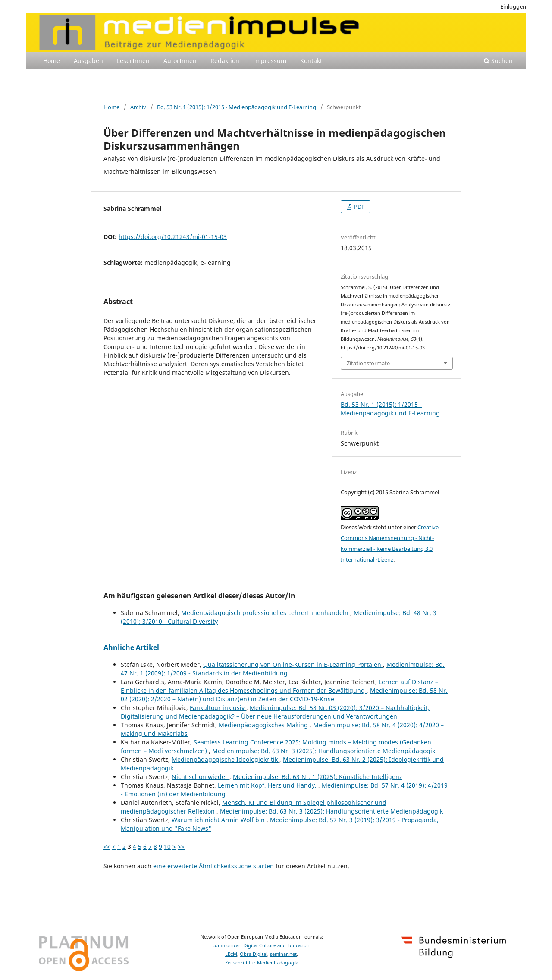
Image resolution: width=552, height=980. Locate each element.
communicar (227, 945)
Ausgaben (88, 61)
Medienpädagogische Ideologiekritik (226, 759)
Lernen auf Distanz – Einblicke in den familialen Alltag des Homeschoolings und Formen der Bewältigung (279, 686)
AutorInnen (180, 61)
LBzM (231, 954)
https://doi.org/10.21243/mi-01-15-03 (173, 237)
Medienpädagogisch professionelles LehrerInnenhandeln (266, 613)
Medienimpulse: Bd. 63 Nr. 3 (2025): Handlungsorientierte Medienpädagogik (324, 751)
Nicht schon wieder (201, 777)
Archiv (138, 107)
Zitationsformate (368, 363)
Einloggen (513, 6)
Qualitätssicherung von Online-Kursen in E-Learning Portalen (293, 664)
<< (107, 847)
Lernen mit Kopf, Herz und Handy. (268, 785)
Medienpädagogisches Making (264, 725)
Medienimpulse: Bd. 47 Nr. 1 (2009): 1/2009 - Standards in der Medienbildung (283, 669)
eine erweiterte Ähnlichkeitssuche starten (213, 866)
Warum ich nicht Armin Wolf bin (219, 820)
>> (181, 847)
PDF (359, 207)
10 (167, 847)
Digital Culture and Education (276, 945)
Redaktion (225, 61)
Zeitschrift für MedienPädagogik (262, 963)
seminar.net (283, 954)
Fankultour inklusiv (218, 708)
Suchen (498, 61)
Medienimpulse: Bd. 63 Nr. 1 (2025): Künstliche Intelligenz (318, 777)
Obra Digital (254, 954)
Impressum (270, 61)
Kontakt (311, 61)
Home (52, 61)
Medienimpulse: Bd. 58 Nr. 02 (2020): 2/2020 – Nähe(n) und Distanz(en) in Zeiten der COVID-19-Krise (284, 695)
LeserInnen (133, 61)
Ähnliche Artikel (131, 647)
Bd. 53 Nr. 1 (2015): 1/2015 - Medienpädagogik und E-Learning (237, 107)
